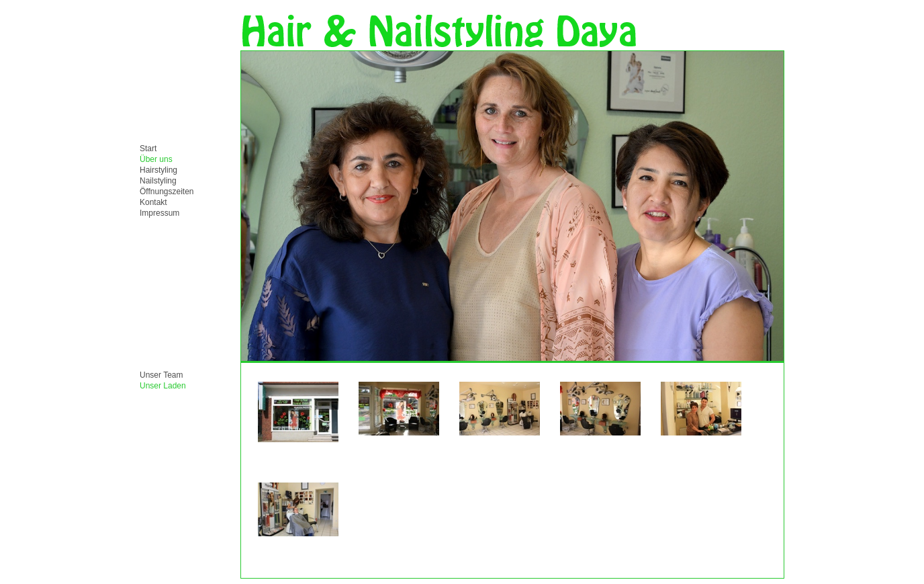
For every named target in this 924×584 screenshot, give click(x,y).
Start (148, 149)
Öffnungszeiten (167, 192)
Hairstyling (158, 170)
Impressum (159, 213)
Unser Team (161, 375)
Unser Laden (163, 386)
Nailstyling (158, 181)
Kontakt (153, 202)
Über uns (156, 159)
